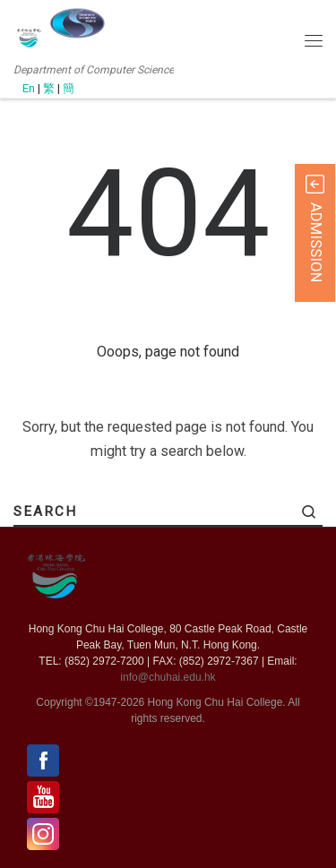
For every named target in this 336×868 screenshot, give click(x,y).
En (29, 88)
